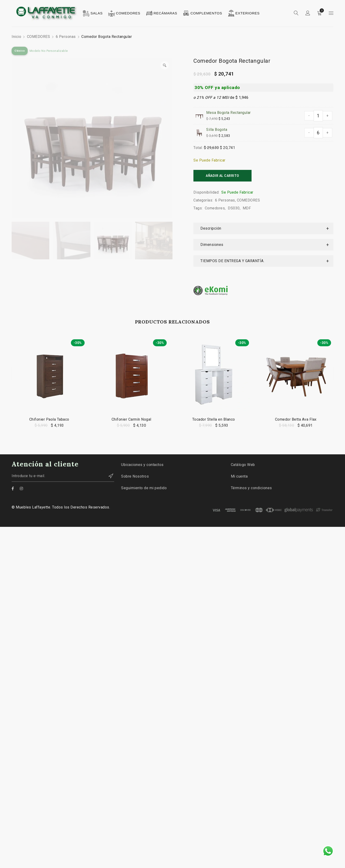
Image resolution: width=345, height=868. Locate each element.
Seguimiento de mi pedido (144, 488)
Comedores (215, 208)
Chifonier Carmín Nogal (131, 419)
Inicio (16, 37)
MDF (247, 208)
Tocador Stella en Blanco (214, 419)
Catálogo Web (243, 465)
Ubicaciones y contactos (142, 465)
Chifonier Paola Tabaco (49, 419)
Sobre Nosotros (135, 476)
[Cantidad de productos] (318, 116)
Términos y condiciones (251, 488)
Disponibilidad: (206, 192)
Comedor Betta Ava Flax (296, 419)
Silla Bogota (217, 130)
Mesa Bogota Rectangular (229, 113)
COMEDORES (39, 37)
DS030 (234, 208)
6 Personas (66, 37)
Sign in (308, 13)
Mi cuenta (239, 476)
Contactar (108, 476)
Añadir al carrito (222, 176)
